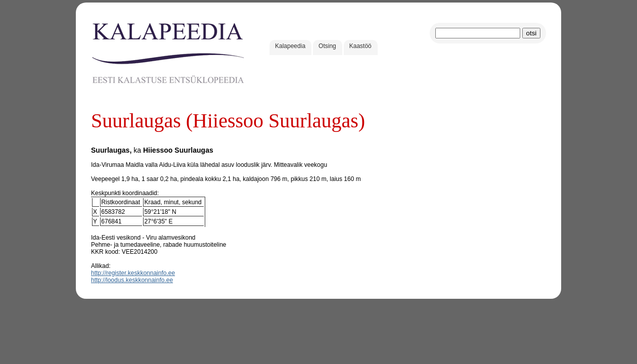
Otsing (327, 46)
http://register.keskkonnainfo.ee (133, 273)
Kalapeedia (290, 46)
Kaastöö (360, 46)
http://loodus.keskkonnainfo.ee (132, 280)
